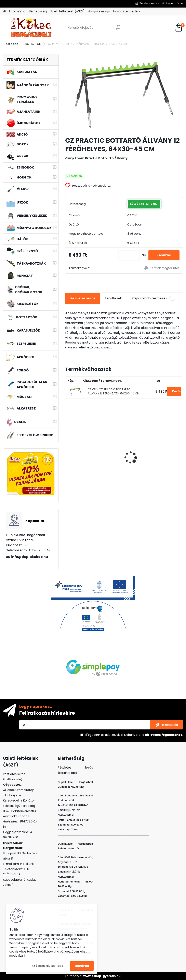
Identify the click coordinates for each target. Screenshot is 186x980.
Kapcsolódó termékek (153, 298)
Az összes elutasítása (48, 966)
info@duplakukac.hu (30, 557)
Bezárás (82, 966)
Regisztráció (174, 3)
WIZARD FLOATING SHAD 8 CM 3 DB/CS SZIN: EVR (153, 452)
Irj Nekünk (27, 864)
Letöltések (114, 298)
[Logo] (31, 28)
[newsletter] (166, 725)
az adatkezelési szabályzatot (121, 735)
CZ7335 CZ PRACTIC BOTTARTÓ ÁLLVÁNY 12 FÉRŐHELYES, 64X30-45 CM (114, 391)
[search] (118, 29)
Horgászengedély (127, 11)
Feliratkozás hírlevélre (47, 713)
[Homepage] (4, 11)
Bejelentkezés (149, 3)
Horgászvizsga (99, 11)
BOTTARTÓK (33, 44)
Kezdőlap (12, 44)
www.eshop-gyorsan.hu (102, 976)
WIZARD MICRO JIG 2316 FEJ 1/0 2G (92, 451)
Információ (17, 11)
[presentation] (67, 450)
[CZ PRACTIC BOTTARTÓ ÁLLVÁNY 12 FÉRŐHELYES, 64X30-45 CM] (124, 94)
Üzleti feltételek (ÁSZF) (67, 11)
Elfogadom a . (134, 735)
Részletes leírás (83, 298)
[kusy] (129, 255)
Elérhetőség (38, 11)
